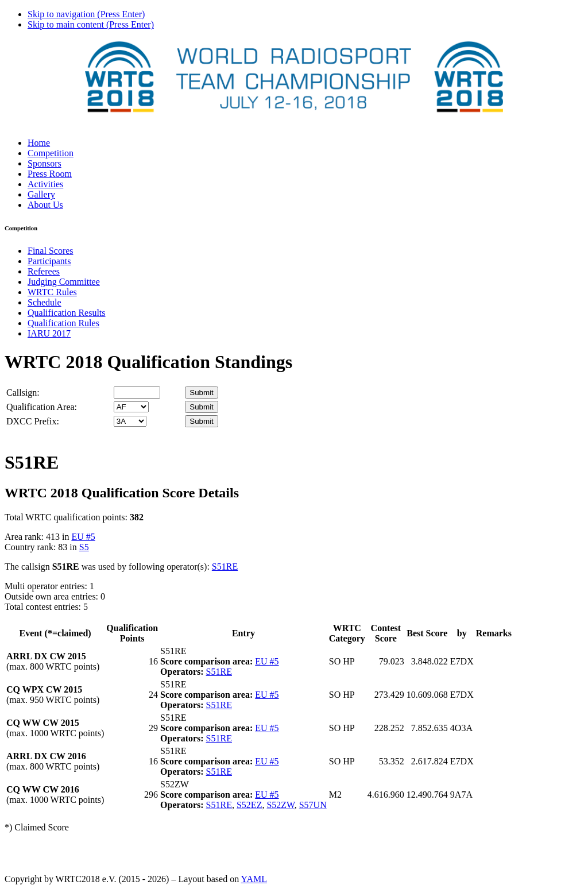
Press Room (50, 174)
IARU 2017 (49, 333)
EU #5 (83, 537)
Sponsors (45, 163)
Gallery (41, 194)
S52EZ (249, 805)
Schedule (45, 302)
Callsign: (23, 393)
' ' (131, 407)
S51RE (225, 567)
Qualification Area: (42, 407)
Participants (49, 261)
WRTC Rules (52, 292)
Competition (51, 153)
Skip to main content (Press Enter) (91, 24)
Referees (44, 271)
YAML (254, 879)
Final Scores (51, 251)
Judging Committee (64, 282)
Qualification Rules (63, 323)
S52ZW (280, 805)
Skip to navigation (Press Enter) (86, 14)
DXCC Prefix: (33, 421)
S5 (84, 547)
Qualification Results (67, 313)
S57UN (313, 805)
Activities (45, 184)
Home (39, 143)
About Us (45, 205)
